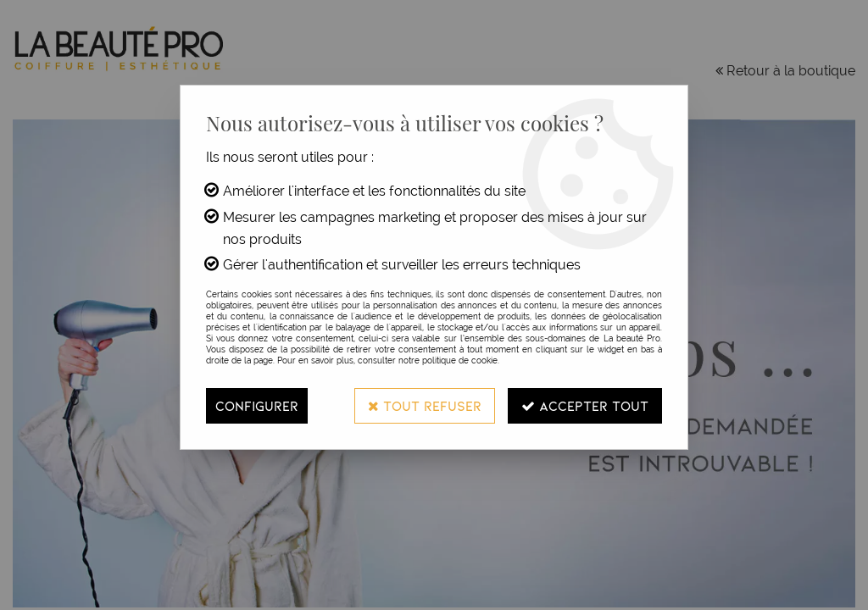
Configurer (257, 405)
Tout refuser (425, 405)
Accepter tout (585, 405)
